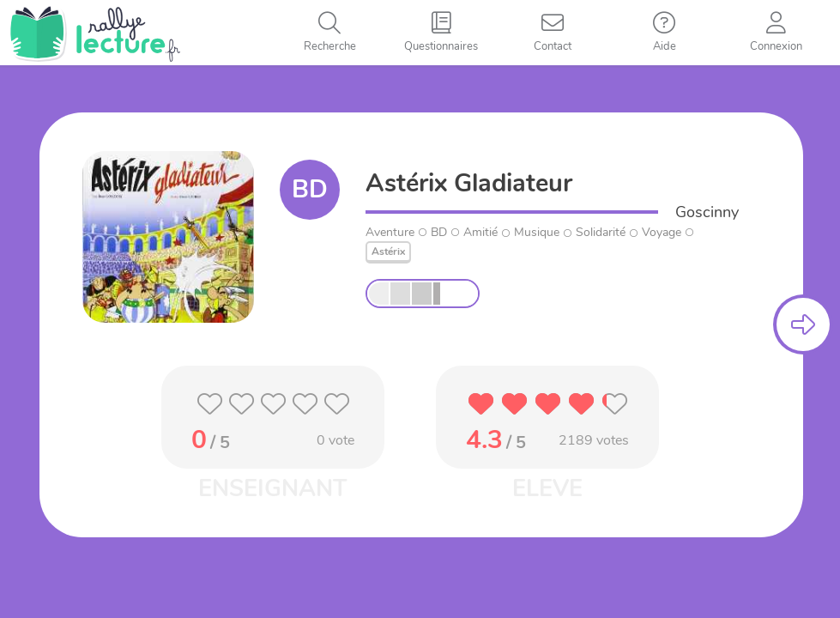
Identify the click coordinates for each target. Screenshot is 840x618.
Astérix (388, 251)
